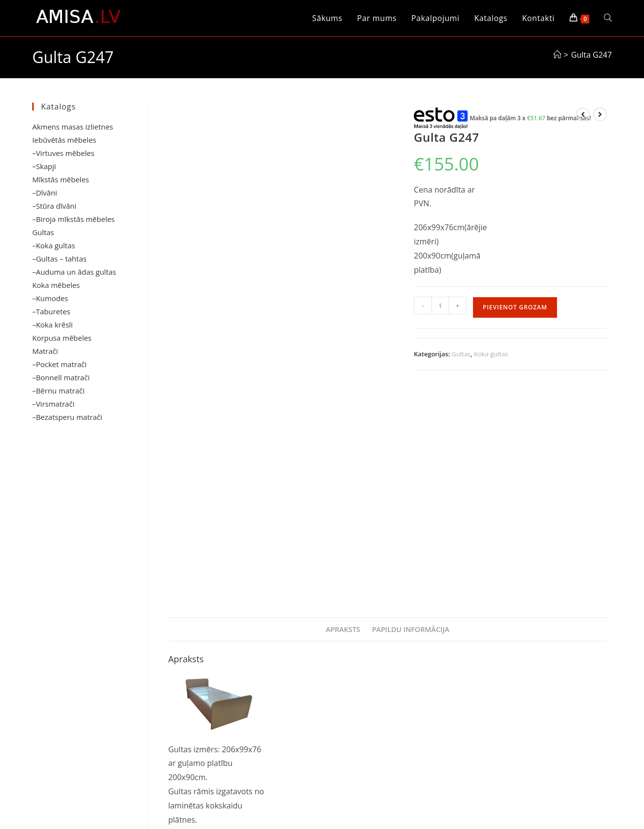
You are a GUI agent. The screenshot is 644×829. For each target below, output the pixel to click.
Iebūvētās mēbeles (64, 140)
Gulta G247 (591, 55)
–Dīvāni (45, 193)
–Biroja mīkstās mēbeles (74, 219)
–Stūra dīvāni (54, 206)
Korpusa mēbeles (62, 338)
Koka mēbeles (56, 285)
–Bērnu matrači (58, 391)
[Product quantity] (440, 305)
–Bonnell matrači (61, 377)
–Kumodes (50, 298)
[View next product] (600, 114)
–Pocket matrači (59, 364)
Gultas (461, 354)
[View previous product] (583, 114)
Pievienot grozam (515, 307)
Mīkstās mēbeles (61, 179)
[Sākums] (557, 55)
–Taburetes (51, 311)
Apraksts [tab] (343, 415)
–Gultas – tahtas (59, 259)
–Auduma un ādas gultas (74, 272)
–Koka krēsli (53, 325)
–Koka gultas (54, 245)
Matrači (45, 351)
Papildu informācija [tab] (410, 415)
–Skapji (44, 166)
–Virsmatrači (54, 404)
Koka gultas (491, 354)
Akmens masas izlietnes (73, 127)
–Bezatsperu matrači (67, 417)
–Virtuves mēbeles (63, 153)
